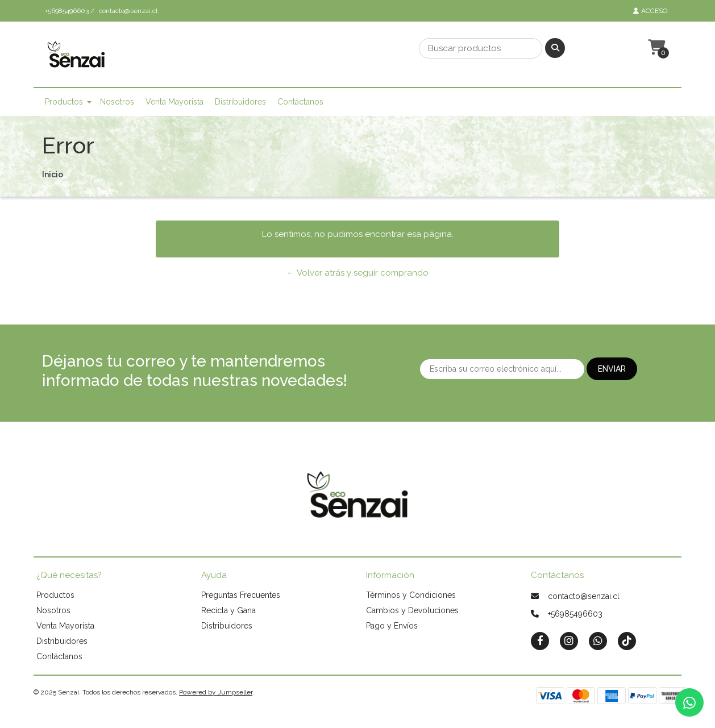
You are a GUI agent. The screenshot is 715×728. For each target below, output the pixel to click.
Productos (64, 102)
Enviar (612, 369)
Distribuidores (240, 102)
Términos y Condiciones (411, 595)
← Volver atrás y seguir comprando (357, 273)
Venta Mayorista (174, 102)
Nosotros (117, 102)
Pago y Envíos (392, 626)
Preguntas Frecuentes (241, 595)
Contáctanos (300, 102)
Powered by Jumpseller (216, 692)
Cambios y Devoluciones (412, 610)
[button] (655, 48)
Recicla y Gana (228, 610)
